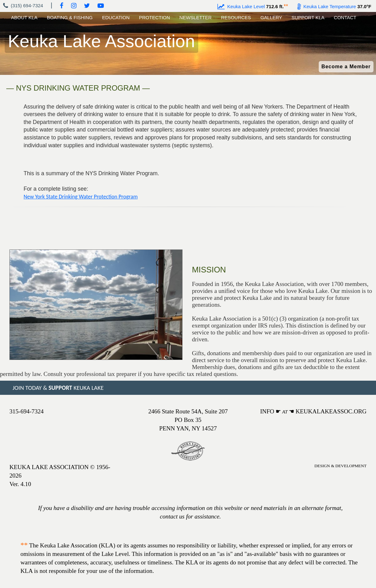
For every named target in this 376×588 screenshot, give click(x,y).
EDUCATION (116, 17)
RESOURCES (236, 17)
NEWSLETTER (196, 17)
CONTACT (345, 17)
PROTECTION (154, 17)
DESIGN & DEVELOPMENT (340, 466)
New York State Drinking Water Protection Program (81, 197)
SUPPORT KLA (308, 17)
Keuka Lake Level (241, 6)
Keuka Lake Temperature (327, 6)
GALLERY (271, 17)
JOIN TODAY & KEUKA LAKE (58, 388)
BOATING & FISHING (70, 17)
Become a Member (346, 67)
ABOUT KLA (24, 17)
